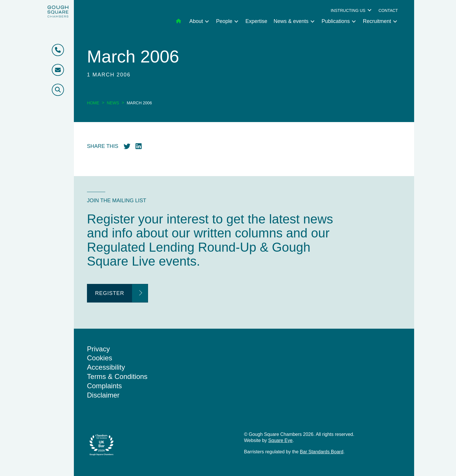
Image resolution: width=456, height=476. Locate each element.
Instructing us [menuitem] (348, 10)
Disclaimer (103, 395)
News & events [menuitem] (291, 21)
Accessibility (106, 367)
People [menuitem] (224, 21)
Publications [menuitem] (336, 21)
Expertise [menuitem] (256, 21)
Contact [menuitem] (388, 10)
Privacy (98, 349)
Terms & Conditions (117, 376)
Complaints (104, 386)
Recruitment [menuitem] (377, 21)
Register (110, 293)
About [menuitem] (196, 21)
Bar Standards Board (321, 452)
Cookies (100, 358)
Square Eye (280, 440)
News (113, 103)
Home (93, 103)
